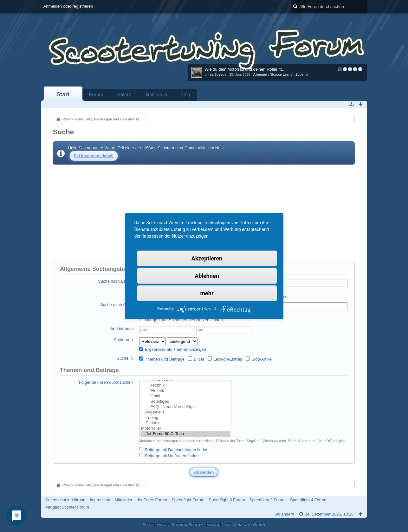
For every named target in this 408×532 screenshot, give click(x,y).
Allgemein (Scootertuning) (273, 74)
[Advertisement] (204, 212)
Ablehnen (207, 276)
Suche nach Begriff (115, 281)
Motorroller (185, 429)
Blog (185, 95)
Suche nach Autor (117, 305)
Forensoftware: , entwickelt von (204, 525)
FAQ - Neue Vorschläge (185, 407)
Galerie (125, 95)
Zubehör (302, 74)
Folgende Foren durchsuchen (106, 382)
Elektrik (185, 391)
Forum (96, 95)
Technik (185, 385)
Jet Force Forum (152, 500)
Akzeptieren (207, 258)
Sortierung (123, 340)
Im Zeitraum (122, 328)
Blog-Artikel (259, 359)
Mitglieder (123, 500)
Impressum (100, 500)
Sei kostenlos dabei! (94, 156)
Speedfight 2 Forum (268, 500)
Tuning (185, 418)
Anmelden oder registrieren (68, 6)
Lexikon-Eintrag (225, 359)
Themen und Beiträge (162, 359)
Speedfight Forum (188, 500)
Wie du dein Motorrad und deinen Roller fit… (245, 69)
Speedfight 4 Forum (308, 500)
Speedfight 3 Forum (227, 500)
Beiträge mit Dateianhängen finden (174, 450)
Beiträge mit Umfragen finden (169, 456)
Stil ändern (284, 514)
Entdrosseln (185, 380)
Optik (185, 396)
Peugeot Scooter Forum (67, 507)
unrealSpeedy (215, 74)
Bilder (196, 359)
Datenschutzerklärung (65, 500)
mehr (207, 293)
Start (63, 94)
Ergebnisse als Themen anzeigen (173, 349)
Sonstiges (185, 402)
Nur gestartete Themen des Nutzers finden (181, 320)
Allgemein (185, 412)
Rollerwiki (156, 95)
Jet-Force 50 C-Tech (185, 434)
